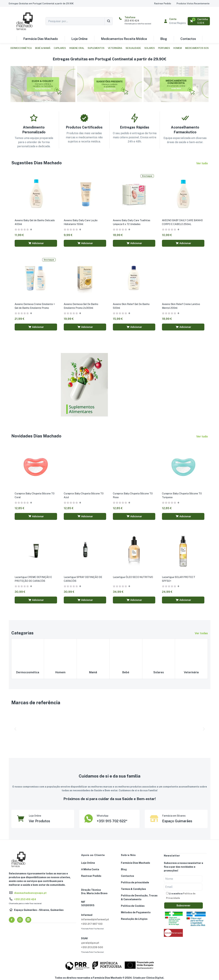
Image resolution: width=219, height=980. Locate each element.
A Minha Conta (90, 869)
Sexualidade (133, 48)
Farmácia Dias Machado (41, 39)
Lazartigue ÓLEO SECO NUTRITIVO (133, 577)
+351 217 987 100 (92, 923)
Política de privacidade (135, 882)
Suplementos (96, 48)
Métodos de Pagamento (136, 912)
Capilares (60, 48)
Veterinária (115, 48)
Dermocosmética (21, 48)
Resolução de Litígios (134, 918)
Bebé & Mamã (43, 48)
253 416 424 (132, 21)
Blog (164, 39)
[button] (41, 4)
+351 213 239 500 (92, 947)
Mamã (93, 672)
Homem (178, 48)
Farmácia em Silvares (174, 815)
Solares (150, 48)
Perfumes (164, 48)
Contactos (188, 39)
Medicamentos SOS (197, 48)
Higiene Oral (77, 48)
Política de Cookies (133, 905)
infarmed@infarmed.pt (95, 919)
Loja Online (79, 39)
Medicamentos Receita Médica (124, 39)
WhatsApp (103, 815)
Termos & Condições (133, 888)
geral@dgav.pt (90, 942)
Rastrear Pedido (91, 875)
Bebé (126, 672)
